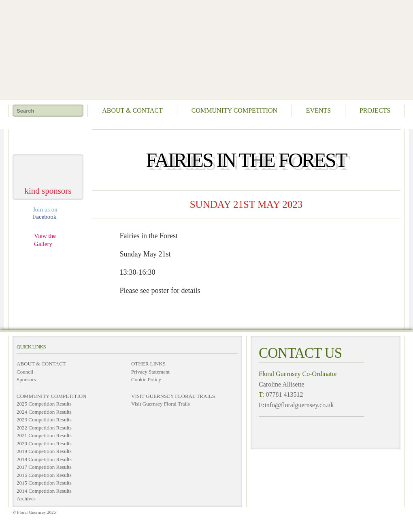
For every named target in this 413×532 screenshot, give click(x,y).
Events (318, 110)
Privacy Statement (150, 372)
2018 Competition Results (44, 459)
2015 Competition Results (44, 483)
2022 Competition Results (44, 428)
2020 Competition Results (44, 443)
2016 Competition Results (44, 475)
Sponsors (26, 379)
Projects (375, 110)
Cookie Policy (146, 379)
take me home (48, 139)
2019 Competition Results (44, 451)
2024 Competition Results (44, 412)
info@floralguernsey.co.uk (299, 405)
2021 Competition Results (44, 435)
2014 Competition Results (44, 491)
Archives (26, 499)
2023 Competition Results (44, 420)
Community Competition (234, 110)
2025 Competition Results (44, 404)
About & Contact (132, 110)
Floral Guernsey (204, 49)
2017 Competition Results (44, 467)
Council (25, 372)
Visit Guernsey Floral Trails (161, 404)
